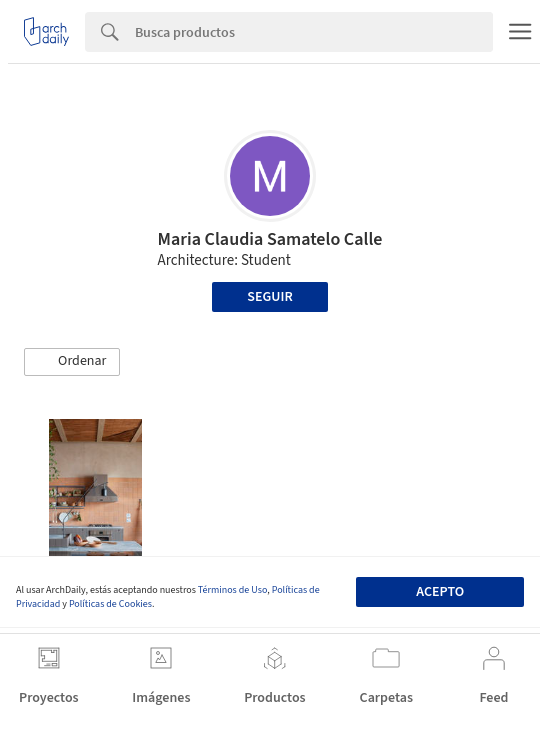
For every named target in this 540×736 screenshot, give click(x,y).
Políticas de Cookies (110, 604)
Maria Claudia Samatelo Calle (270, 239)
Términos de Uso (232, 590)
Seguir (269, 297)
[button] (72, 362)
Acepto (440, 592)
